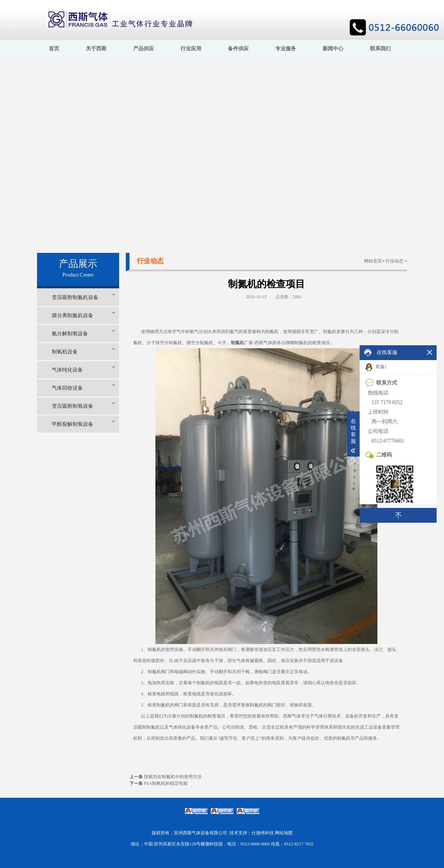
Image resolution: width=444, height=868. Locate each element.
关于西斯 (96, 49)
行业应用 (191, 49)
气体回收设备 (84, 388)
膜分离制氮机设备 (84, 315)
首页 (54, 49)
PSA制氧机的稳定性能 (166, 783)
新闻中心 (333, 49)
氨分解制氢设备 (84, 333)
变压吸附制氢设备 (84, 406)
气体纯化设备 (84, 369)
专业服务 (286, 49)
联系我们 (380, 49)
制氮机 (238, 343)
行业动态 (394, 261)
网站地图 (284, 833)
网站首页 (373, 261)
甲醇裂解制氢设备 (84, 424)
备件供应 (238, 49)
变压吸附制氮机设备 (84, 297)
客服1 (376, 367)
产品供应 (144, 49)
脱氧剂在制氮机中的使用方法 (173, 777)
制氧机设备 (84, 351)
